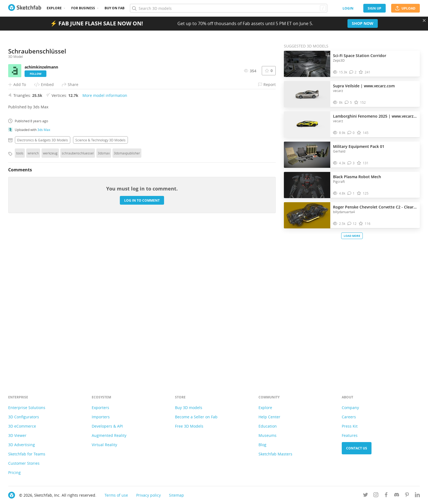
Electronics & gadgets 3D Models (43, 290)
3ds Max (44, 279)
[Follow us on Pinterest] (407, 496)
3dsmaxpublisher (127, 303)
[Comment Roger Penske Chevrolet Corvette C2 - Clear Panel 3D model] (352, 224)
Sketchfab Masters (275, 454)
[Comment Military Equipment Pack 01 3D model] (351, 163)
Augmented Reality (109, 435)
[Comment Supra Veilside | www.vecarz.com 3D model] (348, 102)
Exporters (100, 408)
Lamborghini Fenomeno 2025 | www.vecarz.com (375, 116)
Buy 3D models (189, 408)
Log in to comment (142, 350)
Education (268, 426)
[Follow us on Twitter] (365, 496)
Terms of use (116, 495)
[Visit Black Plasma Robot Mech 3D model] (307, 185)
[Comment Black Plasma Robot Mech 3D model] (351, 193)
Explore (54, 8)
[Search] (228, 8)
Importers (101, 417)
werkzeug (50, 303)
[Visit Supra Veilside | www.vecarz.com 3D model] (307, 94)
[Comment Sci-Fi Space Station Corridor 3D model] (353, 72)
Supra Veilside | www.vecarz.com (364, 86)
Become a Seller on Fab (196, 417)
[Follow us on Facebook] (386, 496)
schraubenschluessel (78, 303)
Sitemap (176, 495)
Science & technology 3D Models (100, 290)
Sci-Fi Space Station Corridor (360, 56)
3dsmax (104, 303)
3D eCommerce (22, 426)
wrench (33, 303)
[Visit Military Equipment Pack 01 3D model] (307, 155)
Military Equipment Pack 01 (359, 146)
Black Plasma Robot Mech (357, 177)
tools (20, 303)
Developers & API (107, 426)
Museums (267, 435)
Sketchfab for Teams (27, 454)
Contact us (357, 448)
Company (350, 408)
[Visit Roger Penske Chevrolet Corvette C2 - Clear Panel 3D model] (307, 215)
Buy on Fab (115, 8)
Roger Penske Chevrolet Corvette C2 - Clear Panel (375, 207)
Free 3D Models (189, 426)
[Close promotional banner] (424, 20)
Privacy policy (148, 495)
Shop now (363, 23)
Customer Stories (24, 463)
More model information (105, 245)
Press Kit (350, 426)
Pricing (14, 472)
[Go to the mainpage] (25, 8)
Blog (262, 445)
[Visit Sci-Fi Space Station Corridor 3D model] (307, 64)
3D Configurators (24, 417)
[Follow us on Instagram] (376, 496)
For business (83, 8)
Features (350, 435)
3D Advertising (22, 445)
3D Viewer (17, 435)
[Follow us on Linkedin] (417, 496)
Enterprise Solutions (27, 408)
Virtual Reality (104, 445)
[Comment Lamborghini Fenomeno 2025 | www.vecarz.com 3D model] (351, 133)
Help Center (269, 417)
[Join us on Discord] (397, 496)
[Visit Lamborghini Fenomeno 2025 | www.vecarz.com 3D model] (307, 124)
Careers (349, 417)
